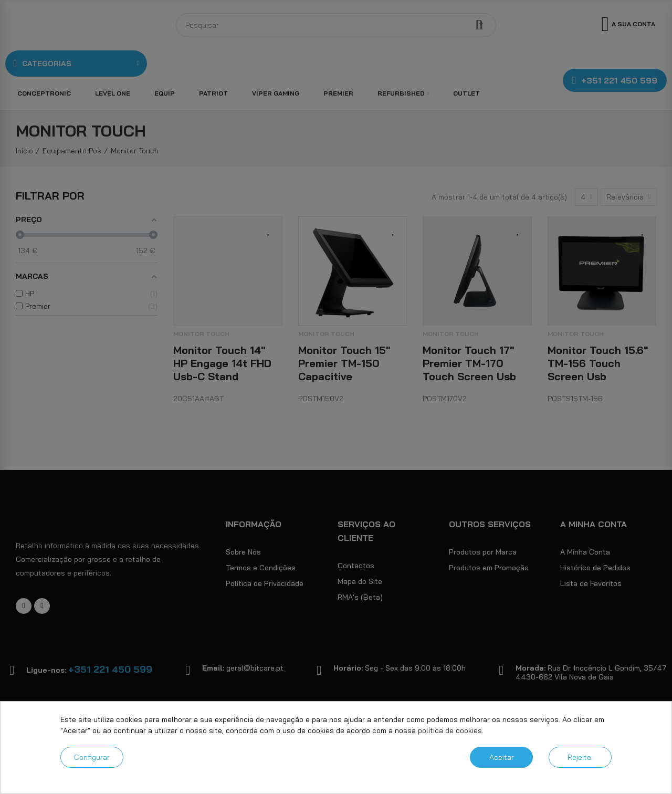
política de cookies (450, 730)
